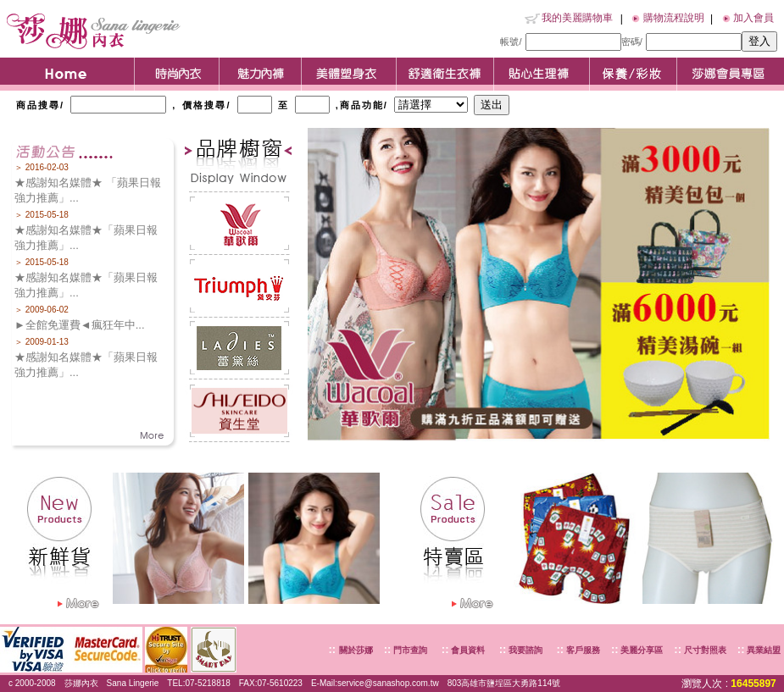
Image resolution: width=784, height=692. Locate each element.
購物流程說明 (674, 18)
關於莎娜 (356, 650)
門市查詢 (409, 650)
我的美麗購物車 (577, 18)
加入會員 (753, 18)
